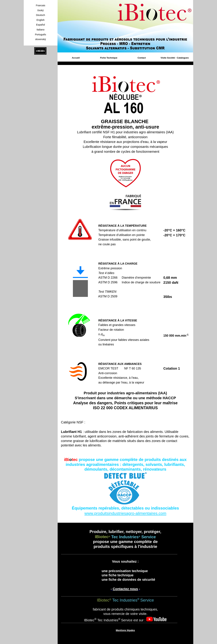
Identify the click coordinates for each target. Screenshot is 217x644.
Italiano (41, 30)
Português (41, 35)
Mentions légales (125, 630)
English (40, 20)
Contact (142, 58)
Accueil (76, 58)
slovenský (40, 39)
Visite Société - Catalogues (175, 58)
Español (41, 25)
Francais (40, 5)
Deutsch (41, 15)
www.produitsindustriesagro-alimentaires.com (125, 513)
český (41, 10)
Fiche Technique (109, 58)
